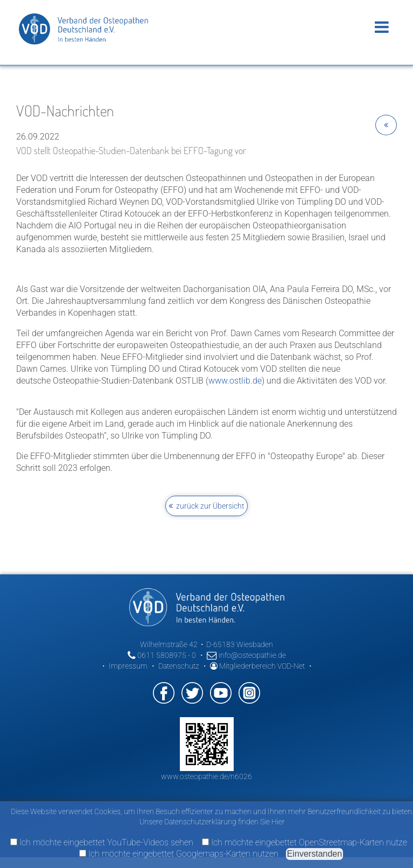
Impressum (128, 666)
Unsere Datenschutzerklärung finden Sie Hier (212, 822)
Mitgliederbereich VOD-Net (257, 666)
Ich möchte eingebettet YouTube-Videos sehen (102, 842)
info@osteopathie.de (246, 655)
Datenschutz (179, 666)
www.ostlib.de (235, 381)
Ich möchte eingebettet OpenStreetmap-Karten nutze (304, 842)
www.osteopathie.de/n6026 (206, 776)
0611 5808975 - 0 (162, 655)
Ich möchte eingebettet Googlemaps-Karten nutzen (179, 854)
